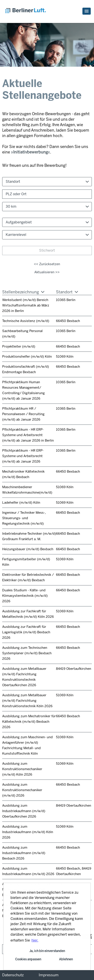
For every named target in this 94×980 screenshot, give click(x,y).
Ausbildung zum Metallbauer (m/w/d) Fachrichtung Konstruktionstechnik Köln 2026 (27, 701)
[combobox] (47, 207)
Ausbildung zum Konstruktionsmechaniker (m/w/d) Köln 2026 (22, 769)
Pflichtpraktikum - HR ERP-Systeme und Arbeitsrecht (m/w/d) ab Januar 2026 (23, 456)
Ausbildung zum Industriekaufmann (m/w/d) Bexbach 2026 (24, 853)
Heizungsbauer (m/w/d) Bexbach (28, 549)
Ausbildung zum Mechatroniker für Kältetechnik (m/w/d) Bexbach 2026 (29, 722)
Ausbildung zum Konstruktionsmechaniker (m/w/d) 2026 (22, 790)
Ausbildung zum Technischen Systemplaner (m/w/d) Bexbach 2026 (27, 653)
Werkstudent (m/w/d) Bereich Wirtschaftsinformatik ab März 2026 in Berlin (26, 305)
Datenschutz (13, 975)
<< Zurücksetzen (47, 264)
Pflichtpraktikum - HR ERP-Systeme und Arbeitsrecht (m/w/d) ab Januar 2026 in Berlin (28, 435)
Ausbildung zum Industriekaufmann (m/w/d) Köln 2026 (28, 832)
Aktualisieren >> (47, 272)
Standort (67, 292)
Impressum (49, 975)
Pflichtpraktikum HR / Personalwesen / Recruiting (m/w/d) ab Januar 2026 (23, 414)
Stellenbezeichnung (23, 292)
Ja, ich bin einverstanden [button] (47, 951)
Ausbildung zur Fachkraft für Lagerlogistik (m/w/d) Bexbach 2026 (26, 632)
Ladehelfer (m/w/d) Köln (21, 503)
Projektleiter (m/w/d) (19, 346)
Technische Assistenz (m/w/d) (26, 321)
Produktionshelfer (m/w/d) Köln (27, 357)
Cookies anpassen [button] (28, 959)
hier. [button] (35, 940)
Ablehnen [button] (66, 959)
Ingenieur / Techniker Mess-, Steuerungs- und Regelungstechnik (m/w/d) (24, 518)
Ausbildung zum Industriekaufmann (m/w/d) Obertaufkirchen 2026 (24, 811)
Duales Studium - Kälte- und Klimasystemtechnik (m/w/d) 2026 (25, 596)
